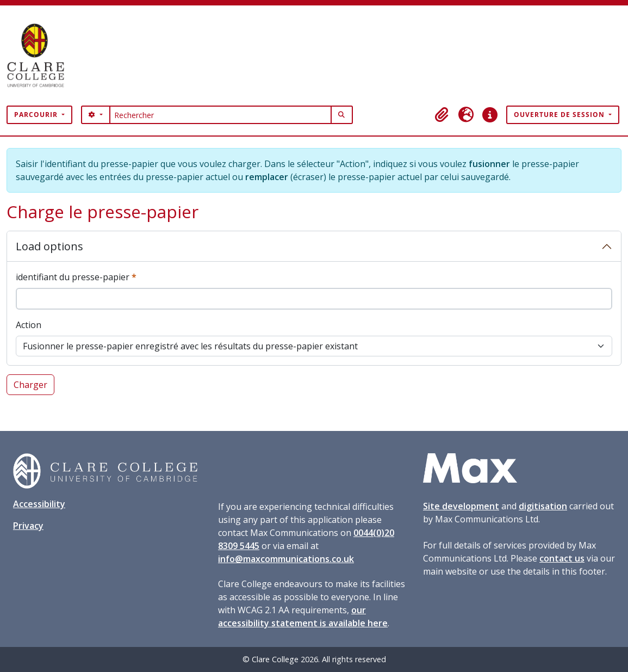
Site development (461, 506)
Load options (49, 246)
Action (29, 325)
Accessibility (39, 504)
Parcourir (37, 115)
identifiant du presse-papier (76, 277)
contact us (562, 558)
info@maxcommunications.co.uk (286, 559)
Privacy (28, 526)
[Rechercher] (220, 115)
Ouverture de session (560, 115)
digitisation (543, 506)
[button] (442, 115)
